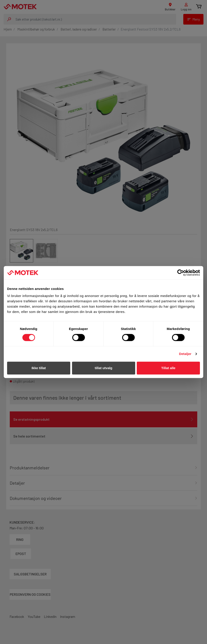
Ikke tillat (39, 368)
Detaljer (185, 354)
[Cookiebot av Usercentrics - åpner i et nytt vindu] (181, 273)
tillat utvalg (103, 368)
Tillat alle (168, 368)
